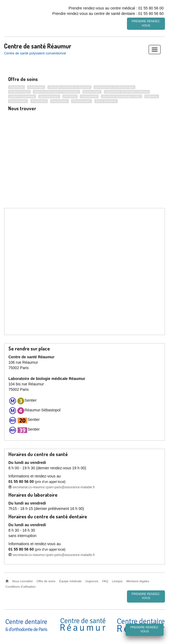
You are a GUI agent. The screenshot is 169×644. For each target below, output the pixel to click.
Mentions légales (138, 580)
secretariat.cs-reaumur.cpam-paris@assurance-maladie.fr (52, 486)
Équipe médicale (70, 580)
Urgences (92, 580)
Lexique (117, 580)
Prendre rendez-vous (146, 23)
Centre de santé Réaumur (38, 45)
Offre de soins (46, 580)
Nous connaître (23, 580)
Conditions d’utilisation (20, 586)
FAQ (105, 580)
